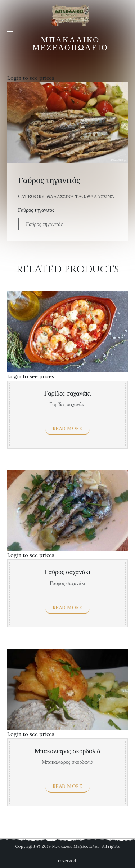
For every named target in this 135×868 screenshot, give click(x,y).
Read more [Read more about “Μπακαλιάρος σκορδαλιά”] (68, 786)
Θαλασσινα (60, 197)
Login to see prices (31, 78)
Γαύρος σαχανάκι (67, 572)
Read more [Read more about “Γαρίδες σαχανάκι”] (68, 429)
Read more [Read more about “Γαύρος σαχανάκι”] (68, 608)
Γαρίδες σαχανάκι (67, 394)
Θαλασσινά (101, 197)
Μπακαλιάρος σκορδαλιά (67, 751)
